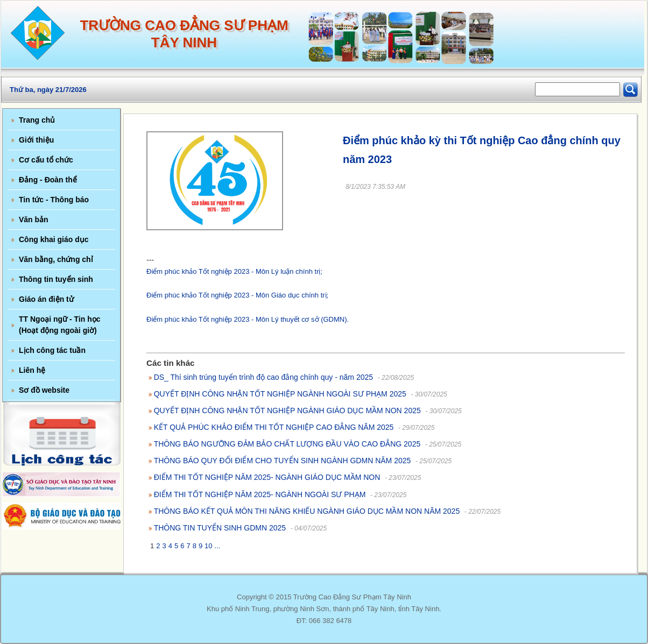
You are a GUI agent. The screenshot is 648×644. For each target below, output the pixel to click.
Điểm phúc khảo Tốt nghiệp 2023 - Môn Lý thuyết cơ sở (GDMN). (248, 319)
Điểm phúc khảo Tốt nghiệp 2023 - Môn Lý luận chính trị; (234, 271)
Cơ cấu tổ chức (46, 160)
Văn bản (34, 220)
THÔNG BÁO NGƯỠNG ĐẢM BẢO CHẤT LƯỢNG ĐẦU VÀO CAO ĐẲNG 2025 (287, 444)
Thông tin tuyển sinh (56, 279)
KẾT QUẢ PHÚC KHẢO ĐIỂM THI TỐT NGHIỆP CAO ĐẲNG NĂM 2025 (274, 427)
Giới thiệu (36, 140)
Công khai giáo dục (54, 239)
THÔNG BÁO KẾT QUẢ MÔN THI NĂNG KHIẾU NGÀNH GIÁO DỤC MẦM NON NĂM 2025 (307, 511)
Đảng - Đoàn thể (48, 180)
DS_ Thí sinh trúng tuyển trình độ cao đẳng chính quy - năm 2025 (263, 377)
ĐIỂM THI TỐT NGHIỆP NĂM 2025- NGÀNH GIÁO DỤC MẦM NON (267, 477)
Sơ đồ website (44, 390)
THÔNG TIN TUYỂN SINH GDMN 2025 (220, 528)
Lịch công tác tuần (52, 350)
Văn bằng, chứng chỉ (56, 259)
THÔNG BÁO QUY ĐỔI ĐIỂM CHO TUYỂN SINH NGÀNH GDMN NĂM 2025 (283, 461)
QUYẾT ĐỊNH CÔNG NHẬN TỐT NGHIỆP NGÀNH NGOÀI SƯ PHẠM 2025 (280, 394)
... (218, 546)
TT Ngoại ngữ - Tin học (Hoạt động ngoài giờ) (60, 325)
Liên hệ (32, 370)
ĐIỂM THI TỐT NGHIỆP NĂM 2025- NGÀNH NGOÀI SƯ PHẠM (260, 494)
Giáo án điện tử (46, 299)
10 (208, 546)
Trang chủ (37, 120)
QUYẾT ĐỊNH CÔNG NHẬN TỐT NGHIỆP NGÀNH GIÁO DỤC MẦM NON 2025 (287, 411)
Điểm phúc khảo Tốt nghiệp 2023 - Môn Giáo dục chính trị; (237, 295)
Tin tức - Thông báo (54, 200)
